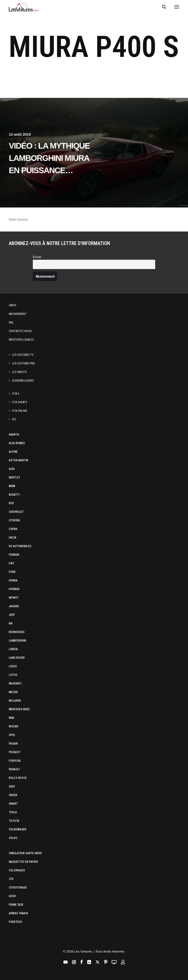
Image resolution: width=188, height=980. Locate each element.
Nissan (13, 726)
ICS (14, 419)
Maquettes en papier (23, 862)
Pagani (13, 744)
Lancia (13, 649)
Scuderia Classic (23, 381)
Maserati (15, 683)
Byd (11, 503)
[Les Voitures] (24, 7)
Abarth (14, 435)
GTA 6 (16, 394)
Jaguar (14, 606)
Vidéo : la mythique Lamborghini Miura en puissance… (49, 158)
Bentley (14, 477)
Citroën (14, 520)
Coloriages (17, 870)
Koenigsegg (17, 632)
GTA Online (20, 411)
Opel (12, 735)
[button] (177, 7)
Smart (13, 804)
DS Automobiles (20, 546)
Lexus (13, 666)
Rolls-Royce (18, 778)
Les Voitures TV (23, 355)
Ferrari (14, 555)
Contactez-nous (20, 331)
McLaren (15, 701)
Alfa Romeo (17, 443)
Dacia (13, 538)
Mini (12, 718)
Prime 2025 (16, 905)
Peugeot (15, 752)
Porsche (15, 761)
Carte (13, 305)
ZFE (11, 879)
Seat (12, 787)
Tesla (13, 812)
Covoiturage (18, 888)
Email (37, 257)
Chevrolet (16, 512)
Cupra (13, 529)
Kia (11, 623)
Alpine (13, 452)
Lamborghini (18, 641)
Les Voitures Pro (23, 363)
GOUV (12, 896)
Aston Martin (18, 460)
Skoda (13, 795)
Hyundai (14, 589)
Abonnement (18, 314)
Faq (11, 322)
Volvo (13, 838)
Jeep (12, 615)
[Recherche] (162, 7)
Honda (13, 580)
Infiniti (14, 598)
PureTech (15, 922)
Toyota (14, 821)
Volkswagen (18, 829)
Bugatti (14, 495)
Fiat (12, 563)
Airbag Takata (18, 913)
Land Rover (17, 658)
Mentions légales (21, 340)
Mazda (13, 692)
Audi (12, 469)
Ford (12, 572)
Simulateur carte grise (25, 853)
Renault (14, 769)
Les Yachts (19, 372)
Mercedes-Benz (19, 709)
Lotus (13, 675)
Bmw (12, 486)
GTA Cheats (19, 402)
